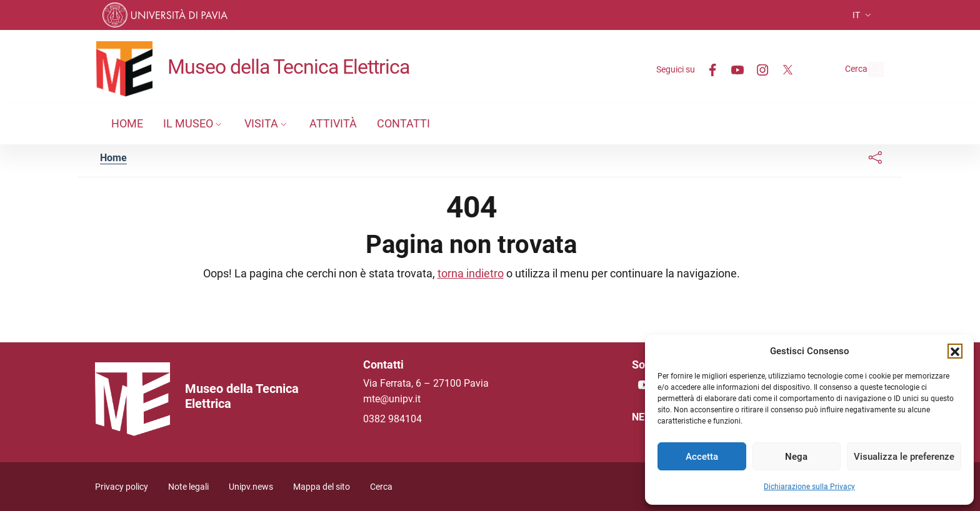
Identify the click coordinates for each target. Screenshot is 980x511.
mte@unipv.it (392, 399)
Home (113, 158)
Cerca (381, 487)
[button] (955, 351)
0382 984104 (392, 419)
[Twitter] (759, 69)
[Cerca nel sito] (869, 69)
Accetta (702, 457)
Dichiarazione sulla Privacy (809, 487)
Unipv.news (251, 487)
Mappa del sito (322, 487)
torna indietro (471, 273)
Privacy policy (122, 487)
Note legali (188, 487)
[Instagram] (734, 69)
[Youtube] (709, 69)
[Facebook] (684, 69)
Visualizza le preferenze (904, 457)
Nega (796, 457)
